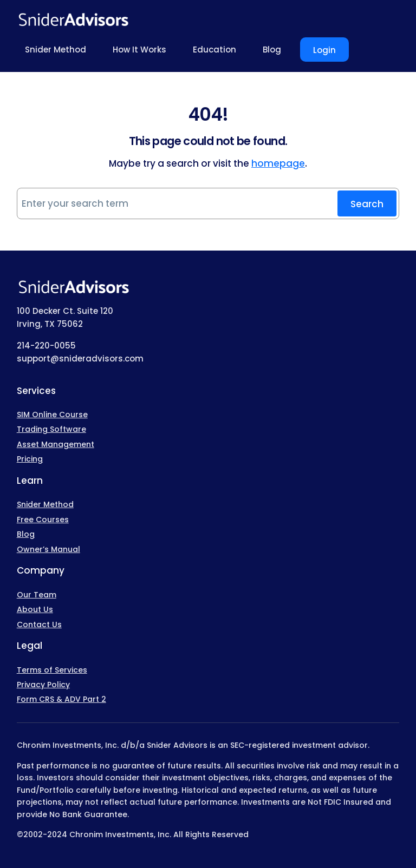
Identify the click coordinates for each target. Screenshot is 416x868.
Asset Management (56, 444)
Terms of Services (52, 670)
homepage (278, 163)
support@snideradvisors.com (80, 359)
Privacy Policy (43, 685)
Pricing (30, 459)
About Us (35, 609)
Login (324, 50)
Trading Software (51, 429)
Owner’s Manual (48, 549)
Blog (26, 534)
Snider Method (45, 504)
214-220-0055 (46, 346)
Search (367, 204)
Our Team (37, 595)
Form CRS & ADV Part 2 (61, 699)
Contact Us (39, 624)
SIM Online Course (52, 415)
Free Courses (43, 520)
